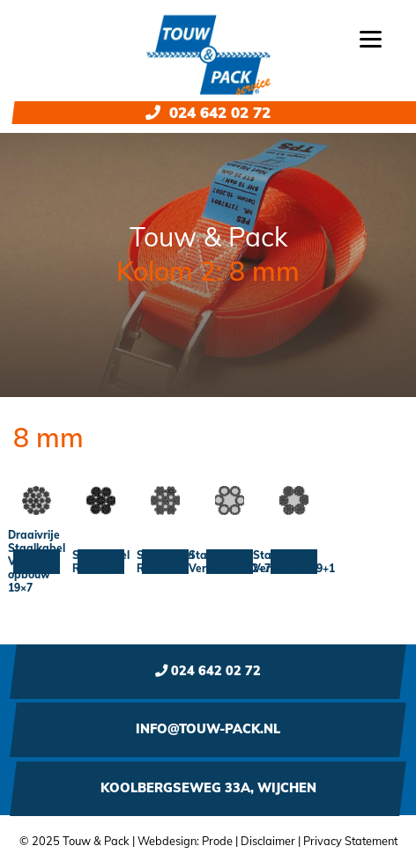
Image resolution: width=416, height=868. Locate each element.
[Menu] (371, 37)
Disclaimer (268, 841)
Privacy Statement (350, 841)
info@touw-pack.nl (208, 729)
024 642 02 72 (208, 112)
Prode (217, 841)
